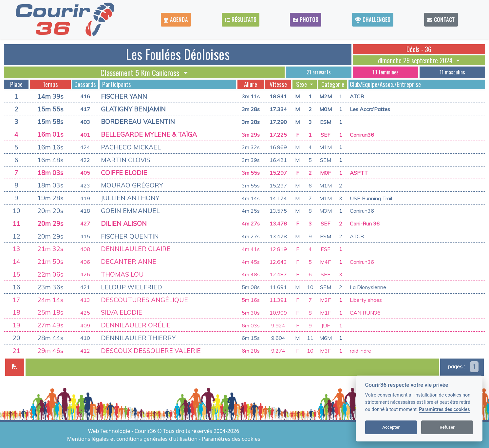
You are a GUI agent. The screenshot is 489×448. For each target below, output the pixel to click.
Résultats (241, 20)
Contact (441, 20)
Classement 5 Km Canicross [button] (141, 72)
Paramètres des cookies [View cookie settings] (231, 439)
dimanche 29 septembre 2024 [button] (416, 60)
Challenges (373, 20)
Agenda (176, 20)
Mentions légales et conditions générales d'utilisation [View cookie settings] (133, 439)
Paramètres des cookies (444, 409)
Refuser (447, 427)
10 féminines (386, 72)
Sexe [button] (302, 84)
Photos (306, 20)
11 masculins (452, 72)
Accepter (391, 427)
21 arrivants (319, 72)
